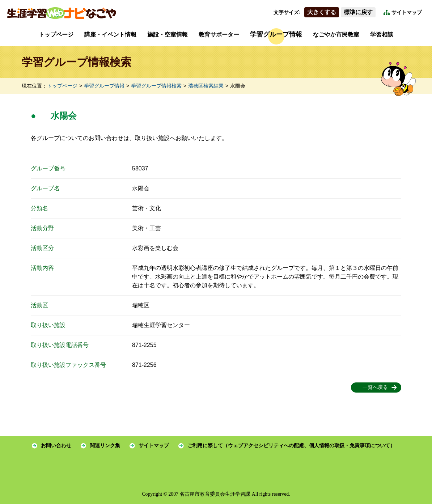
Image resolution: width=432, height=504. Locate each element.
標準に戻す (358, 12)
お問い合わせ (56, 446)
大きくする (322, 12)
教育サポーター (219, 35)
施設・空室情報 (168, 35)
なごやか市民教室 (336, 35)
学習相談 (382, 35)
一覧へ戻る (375, 387)
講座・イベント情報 (110, 35)
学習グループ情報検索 (156, 86)
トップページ (56, 35)
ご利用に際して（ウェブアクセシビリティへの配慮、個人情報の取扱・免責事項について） (291, 446)
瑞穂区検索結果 (206, 86)
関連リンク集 (105, 446)
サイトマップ (407, 12)
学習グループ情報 (276, 34)
